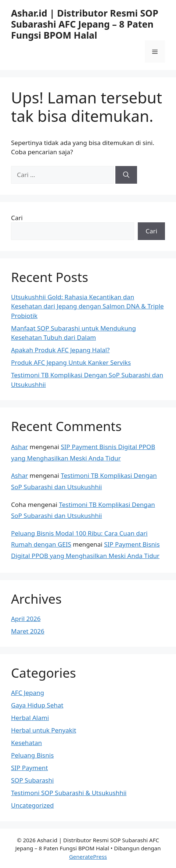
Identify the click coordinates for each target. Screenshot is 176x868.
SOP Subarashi (32, 780)
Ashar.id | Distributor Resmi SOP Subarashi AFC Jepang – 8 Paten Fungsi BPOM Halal (85, 24)
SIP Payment (29, 768)
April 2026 (26, 619)
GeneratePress (88, 857)
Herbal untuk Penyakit (44, 730)
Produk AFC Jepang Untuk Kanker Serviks (71, 362)
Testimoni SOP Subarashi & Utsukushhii (69, 793)
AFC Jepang (28, 693)
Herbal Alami (30, 718)
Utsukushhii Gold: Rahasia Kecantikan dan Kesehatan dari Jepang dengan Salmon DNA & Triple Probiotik (87, 306)
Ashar (19, 447)
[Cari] (126, 175)
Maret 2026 (28, 631)
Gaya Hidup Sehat (37, 705)
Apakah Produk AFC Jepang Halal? (60, 350)
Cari (17, 218)
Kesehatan (26, 743)
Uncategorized (33, 805)
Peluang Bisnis (32, 755)
